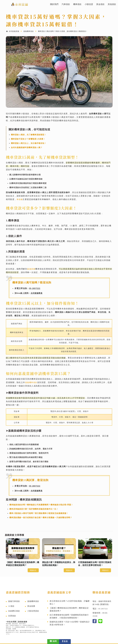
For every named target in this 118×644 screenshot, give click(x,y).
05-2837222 (35, 288)
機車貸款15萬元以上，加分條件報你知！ (29, 143)
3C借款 (11, 606)
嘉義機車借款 (32, 382)
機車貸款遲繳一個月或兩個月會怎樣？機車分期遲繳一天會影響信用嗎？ (41, 517)
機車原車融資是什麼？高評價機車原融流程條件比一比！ (34, 509)
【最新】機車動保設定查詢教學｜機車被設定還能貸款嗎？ (69, 610)
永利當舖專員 (37, 293)
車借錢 (20, 199)
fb (95, 621)
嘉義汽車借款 (14, 601)
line (100, 621)
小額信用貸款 (33, 611)
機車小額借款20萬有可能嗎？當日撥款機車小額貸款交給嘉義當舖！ (39, 513)
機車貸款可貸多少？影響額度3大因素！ (28, 139)
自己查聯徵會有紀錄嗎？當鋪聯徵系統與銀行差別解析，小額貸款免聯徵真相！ (69, 618)
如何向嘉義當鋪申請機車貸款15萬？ (27, 148)
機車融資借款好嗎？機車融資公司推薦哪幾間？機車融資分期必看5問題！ (41, 504)
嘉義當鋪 (31, 269)
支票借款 (12, 616)
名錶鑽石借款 (14, 611)
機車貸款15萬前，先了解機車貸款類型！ (29, 135)
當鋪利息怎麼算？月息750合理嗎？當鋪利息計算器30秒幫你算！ (70, 625)
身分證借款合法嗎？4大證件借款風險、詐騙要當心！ (70, 603)
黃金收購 (31, 606)
